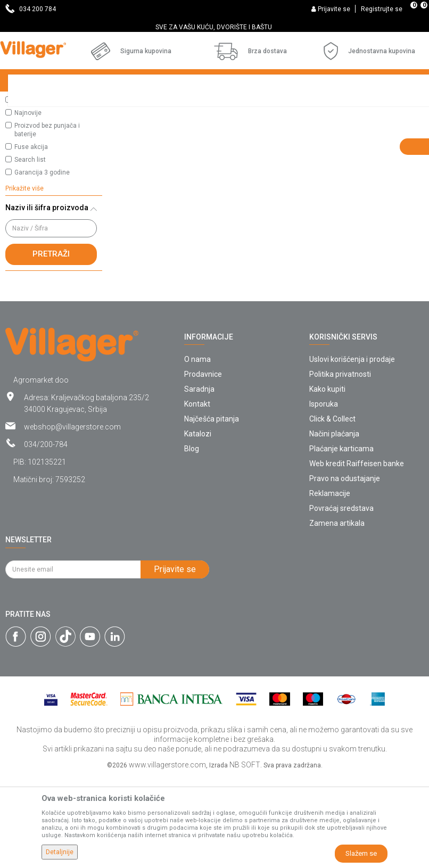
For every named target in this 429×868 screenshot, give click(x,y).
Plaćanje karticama (341, 540)
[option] (214, 27)
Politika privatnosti (340, 466)
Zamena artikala (337, 615)
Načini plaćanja (334, 525)
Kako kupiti (327, 481)
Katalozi (198, 525)
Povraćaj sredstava (341, 600)
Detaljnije (60, 852)
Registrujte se (382, 9)
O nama (197, 451)
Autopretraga (297, 123)
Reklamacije (330, 585)
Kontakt (197, 495)
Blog (192, 540)
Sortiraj (347, 123)
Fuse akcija (31, 238)
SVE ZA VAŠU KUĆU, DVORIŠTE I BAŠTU (214, 27)
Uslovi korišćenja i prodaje (352, 451)
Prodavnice (203, 466)
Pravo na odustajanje (345, 570)
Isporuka (324, 495)
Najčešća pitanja (212, 510)
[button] (54, 150)
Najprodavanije (36, 192)
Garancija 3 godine (42, 264)
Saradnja (199, 481)
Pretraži (51, 345)
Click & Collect (332, 510)
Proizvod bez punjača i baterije (47, 221)
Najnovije (28, 204)
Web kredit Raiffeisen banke (357, 555)
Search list (30, 251)
